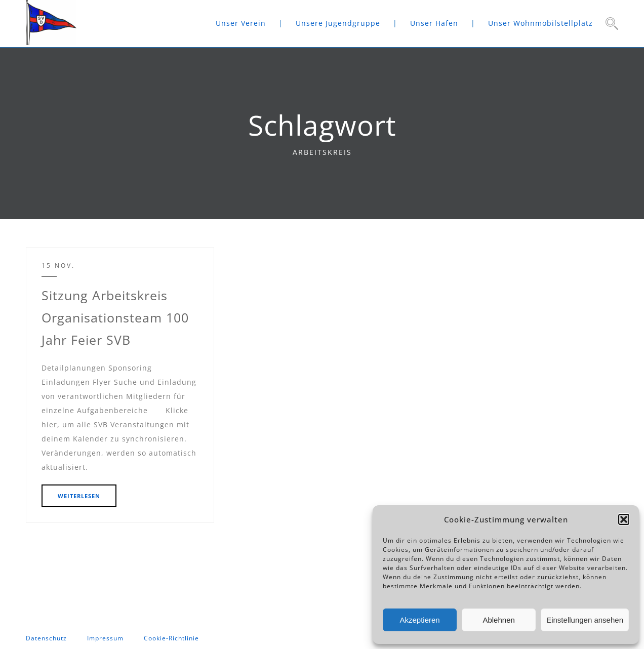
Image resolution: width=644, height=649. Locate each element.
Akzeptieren (419, 620)
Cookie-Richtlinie (171, 638)
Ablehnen (498, 620)
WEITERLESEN (79, 496)
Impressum (105, 638)
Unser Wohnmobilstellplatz (540, 23)
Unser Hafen (434, 23)
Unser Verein (241, 23)
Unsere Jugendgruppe (338, 23)
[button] (624, 519)
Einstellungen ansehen (585, 620)
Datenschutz (46, 638)
